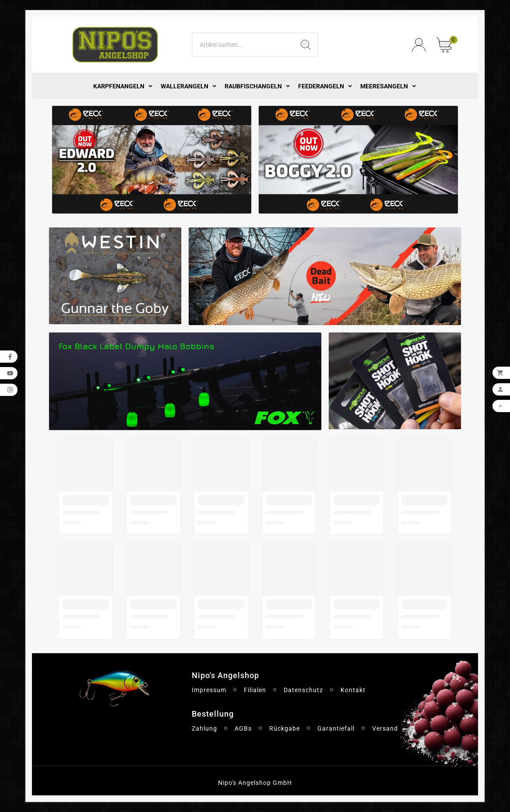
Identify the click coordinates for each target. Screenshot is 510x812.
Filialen (255, 690)
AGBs (243, 728)
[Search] (243, 45)
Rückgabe (285, 728)
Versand (385, 728)
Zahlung (204, 728)
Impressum (209, 690)
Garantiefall (336, 728)
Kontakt (353, 690)
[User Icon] (419, 45)
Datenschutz (303, 690)
